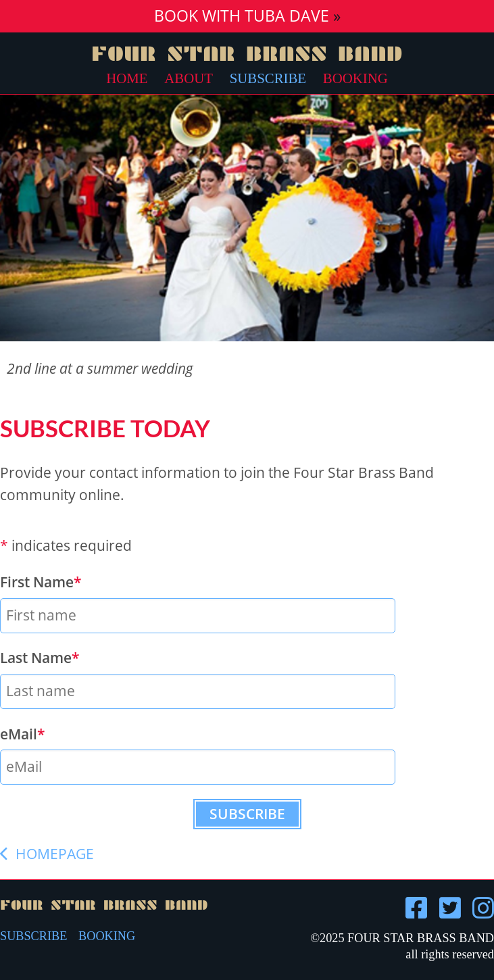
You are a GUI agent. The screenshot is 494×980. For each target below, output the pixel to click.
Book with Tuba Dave (242, 16)
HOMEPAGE (47, 854)
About (189, 78)
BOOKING (107, 936)
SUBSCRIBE (33, 936)
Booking (355, 78)
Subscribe (268, 78)
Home (127, 78)
